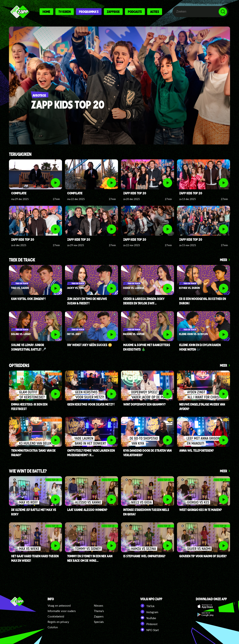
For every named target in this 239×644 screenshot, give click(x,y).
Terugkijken (20, 154)
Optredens (19, 366)
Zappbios (113, 12)
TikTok (147, 606)
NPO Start (149, 630)
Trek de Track (22, 260)
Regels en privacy (58, 622)
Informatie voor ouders (62, 611)
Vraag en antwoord (59, 606)
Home (46, 12)
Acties (155, 12)
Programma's (89, 12)
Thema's (99, 611)
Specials (99, 622)
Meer (224, 260)
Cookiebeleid (56, 616)
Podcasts (135, 12)
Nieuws (99, 606)
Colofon (53, 627)
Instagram (149, 612)
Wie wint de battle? (28, 471)
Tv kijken (65, 12)
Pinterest (149, 624)
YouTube (148, 618)
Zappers (99, 616)
